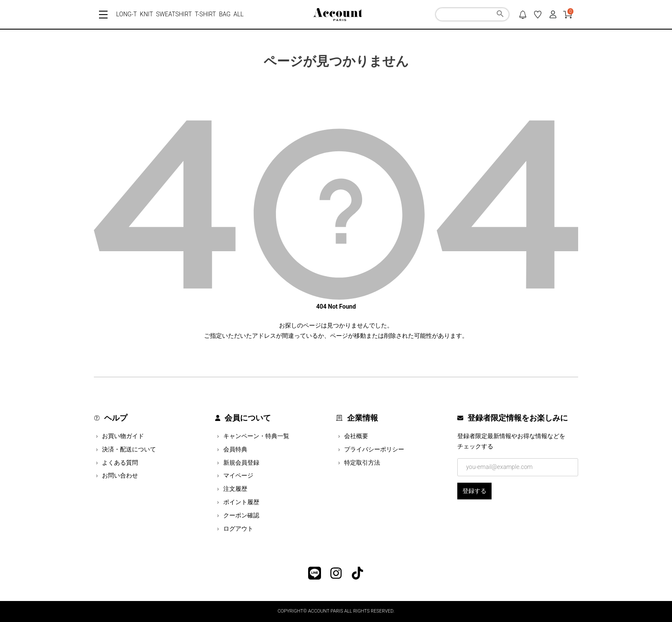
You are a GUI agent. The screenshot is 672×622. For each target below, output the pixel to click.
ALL (239, 14)
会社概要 (356, 436)
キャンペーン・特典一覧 (256, 436)
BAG (225, 14)
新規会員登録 (241, 463)
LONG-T (126, 14)
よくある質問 (120, 463)
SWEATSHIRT (174, 14)
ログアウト (238, 529)
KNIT (146, 14)
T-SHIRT (205, 14)
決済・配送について (129, 449)
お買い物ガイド (123, 436)
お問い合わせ (120, 475)
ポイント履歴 (241, 502)
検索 (500, 15)
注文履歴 (235, 489)
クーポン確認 (241, 515)
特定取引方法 (362, 463)
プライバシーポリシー (374, 449)
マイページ (238, 475)
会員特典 (235, 449)
